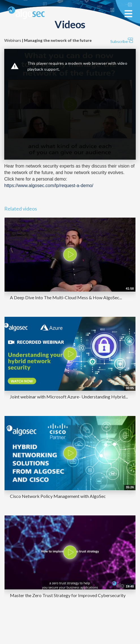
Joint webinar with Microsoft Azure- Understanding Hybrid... (69, 397)
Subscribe (122, 41)
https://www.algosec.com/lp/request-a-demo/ (49, 186)
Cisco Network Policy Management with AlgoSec (58, 496)
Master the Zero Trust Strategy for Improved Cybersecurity (68, 595)
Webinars (48, 40)
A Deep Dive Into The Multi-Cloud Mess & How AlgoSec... (66, 297)
